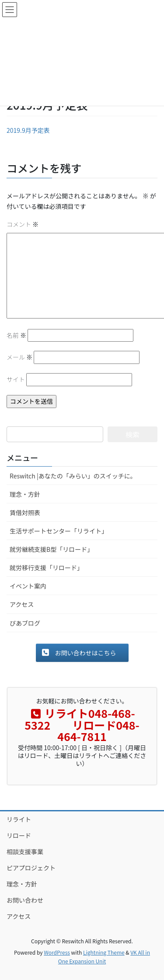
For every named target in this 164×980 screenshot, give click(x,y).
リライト (19, 819)
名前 (16, 335)
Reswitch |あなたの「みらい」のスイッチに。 (73, 476)
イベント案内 (28, 586)
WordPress (57, 952)
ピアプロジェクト (31, 868)
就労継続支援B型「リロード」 (51, 549)
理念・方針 (25, 494)
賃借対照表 (25, 513)
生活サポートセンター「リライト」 (59, 531)
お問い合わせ (25, 900)
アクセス (22, 604)
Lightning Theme (104, 952)
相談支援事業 (25, 852)
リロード (19, 835)
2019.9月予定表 (28, 130)
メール (19, 357)
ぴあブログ (25, 623)
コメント (23, 224)
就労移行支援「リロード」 (46, 568)
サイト (16, 379)
